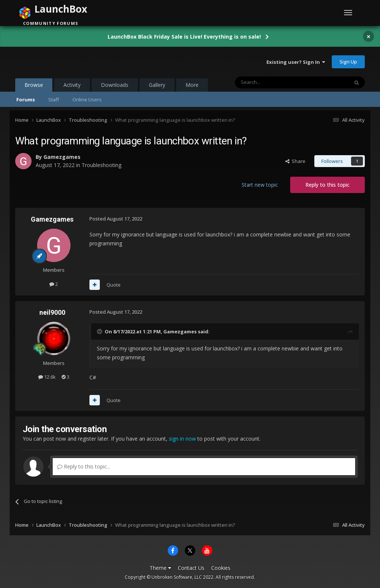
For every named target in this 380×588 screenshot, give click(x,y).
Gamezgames (62, 157)
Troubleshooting (101, 165)
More (192, 85)
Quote (114, 285)
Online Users (87, 99)
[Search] (274, 82)
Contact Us (191, 568)
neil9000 (52, 312)
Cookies (221, 568)
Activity (72, 85)
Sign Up (348, 62)
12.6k (47, 377)
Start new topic (260, 185)
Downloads (115, 85)
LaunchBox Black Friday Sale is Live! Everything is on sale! (184, 37)
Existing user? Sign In (296, 62)
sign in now (182, 439)
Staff (54, 99)
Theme (160, 568)
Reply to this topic (327, 185)
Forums (26, 99)
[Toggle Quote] (100, 331)
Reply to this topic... (84, 466)
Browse (34, 86)
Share (295, 161)
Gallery (157, 85)
